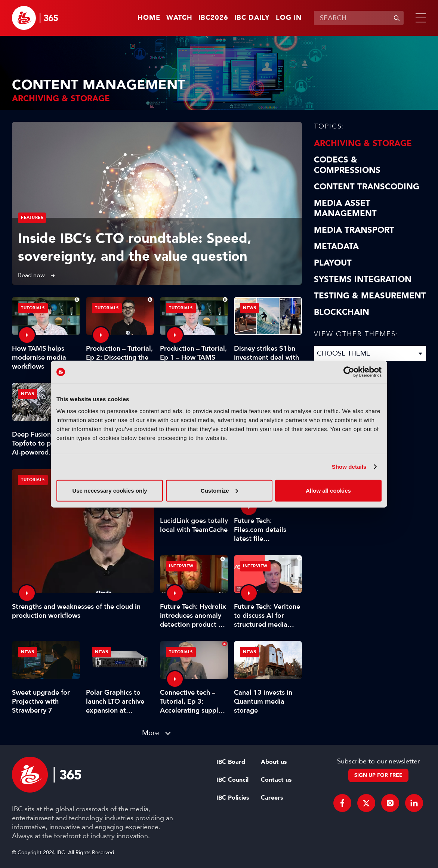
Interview (181, 566)
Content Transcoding (367, 187)
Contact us (276, 780)
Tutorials (33, 480)
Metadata (336, 247)
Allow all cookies (328, 490)
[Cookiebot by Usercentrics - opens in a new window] (349, 372)
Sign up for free (378, 775)
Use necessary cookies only (109, 490)
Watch (179, 18)
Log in (289, 18)
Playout (333, 263)
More (151, 733)
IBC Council (232, 780)
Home (149, 18)
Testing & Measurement (370, 296)
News (249, 308)
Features (32, 218)
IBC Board (231, 762)
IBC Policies (233, 798)
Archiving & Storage (363, 143)
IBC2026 (213, 18)
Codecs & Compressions (347, 165)
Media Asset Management (345, 208)
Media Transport (354, 230)
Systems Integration (363, 279)
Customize (219, 490)
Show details (349, 467)
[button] (419, 18)
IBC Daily (252, 18)
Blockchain (342, 312)
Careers (272, 798)
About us (274, 762)
